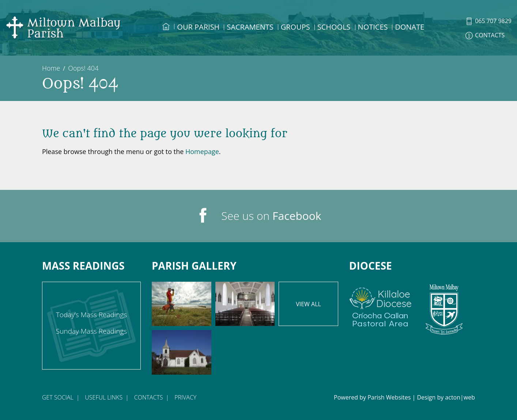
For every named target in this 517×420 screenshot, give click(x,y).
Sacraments (250, 27)
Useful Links (104, 397)
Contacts (149, 397)
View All (308, 304)
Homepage (202, 151)
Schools (334, 27)
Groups (295, 27)
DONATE (410, 27)
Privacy (185, 397)
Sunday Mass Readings (91, 331)
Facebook (297, 216)
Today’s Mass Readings (91, 315)
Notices (373, 27)
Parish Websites (389, 397)
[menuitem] (166, 33)
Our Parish (198, 27)
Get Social (58, 397)
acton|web (460, 397)
